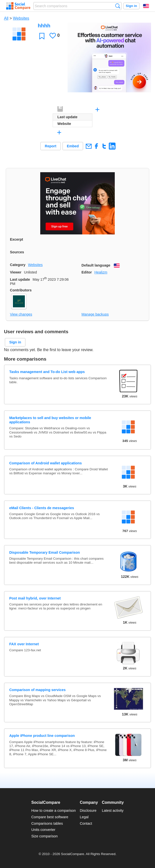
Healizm (101, 272)
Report (50, 146)
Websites (21, 18)
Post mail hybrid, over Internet (35, 598)
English (146, 6)
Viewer (16, 272)
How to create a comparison (54, 811)
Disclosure (88, 811)
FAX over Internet (24, 644)
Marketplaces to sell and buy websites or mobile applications (50, 420)
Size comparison (44, 836)
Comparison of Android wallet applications (45, 463)
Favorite (42, 36)
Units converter (43, 830)
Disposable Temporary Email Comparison (44, 552)
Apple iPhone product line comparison (42, 736)
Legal (84, 817)
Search (118, 6)
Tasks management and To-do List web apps (47, 372)
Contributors (21, 290)
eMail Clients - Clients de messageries (42, 508)
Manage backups (95, 314)
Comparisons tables (47, 823)
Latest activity (113, 811)
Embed (73, 146)
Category (18, 265)
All (6, 18)
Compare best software (50, 817)
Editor (87, 272)
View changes (21, 314)
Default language (96, 265)
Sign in (131, 6)
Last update (20, 279)
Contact (86, 823)
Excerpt (17, 239)
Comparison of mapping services (37, 690)
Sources (17, 252)
